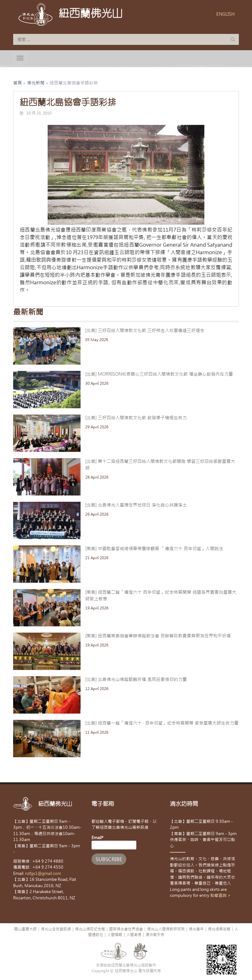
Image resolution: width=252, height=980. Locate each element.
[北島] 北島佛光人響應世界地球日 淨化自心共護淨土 (136, 505)
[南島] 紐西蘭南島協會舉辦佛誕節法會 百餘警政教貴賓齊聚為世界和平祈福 (158, 636)
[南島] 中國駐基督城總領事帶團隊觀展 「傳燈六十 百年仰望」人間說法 (154, 549)
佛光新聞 (36, 83)
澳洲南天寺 (155, 935)
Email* (114, 842)
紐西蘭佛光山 (91, 13)
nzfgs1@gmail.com (43, 873)
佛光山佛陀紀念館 (90, 929)
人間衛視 (134, 935)
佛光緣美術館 (219, 929)
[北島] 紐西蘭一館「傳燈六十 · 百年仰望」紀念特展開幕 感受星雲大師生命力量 (162, 723)
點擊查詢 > (220, 895)
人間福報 (115, 935)
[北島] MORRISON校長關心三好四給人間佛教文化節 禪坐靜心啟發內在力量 (159, 374)
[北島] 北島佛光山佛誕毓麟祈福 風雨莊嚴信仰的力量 (136, 679)
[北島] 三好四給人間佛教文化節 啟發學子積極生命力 (136, 418)
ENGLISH (226, 14)
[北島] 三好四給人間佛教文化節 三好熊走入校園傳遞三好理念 (145, 330)
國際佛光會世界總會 (126, 929)
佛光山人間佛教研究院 (166, 929)
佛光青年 (196, 929)
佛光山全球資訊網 (56, 929)
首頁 (18, 83)
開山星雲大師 (25, 929)
